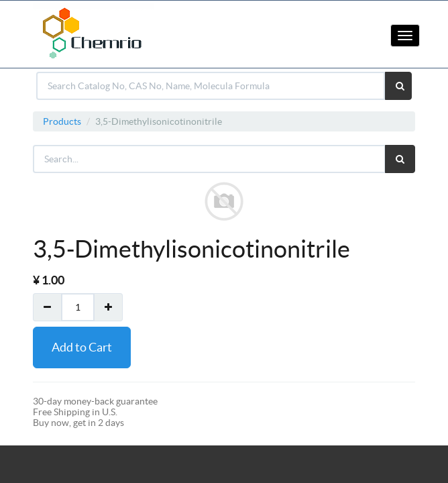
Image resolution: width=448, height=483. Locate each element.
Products (62, 121)
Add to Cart (82, 347)
